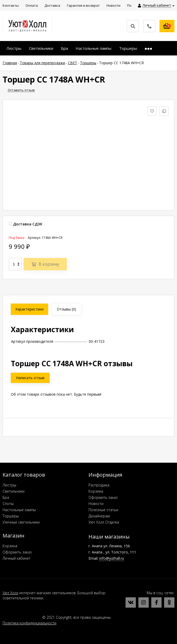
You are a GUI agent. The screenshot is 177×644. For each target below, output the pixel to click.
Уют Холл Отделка (104, 522)
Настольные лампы (19, 510)
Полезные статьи (103, 510)
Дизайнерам (99, 516)
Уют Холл (10, 593)
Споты (8, 504)
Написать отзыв (30, 378)
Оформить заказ (103, 497)
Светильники (14, 491)
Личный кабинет (17, 558)
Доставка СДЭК (26, 224)
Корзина (96, 491)
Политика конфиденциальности (29, 623)
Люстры (9, 485)
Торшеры (11, 516)
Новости (96, 504)
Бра (6, 497)
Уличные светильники (21, 522)
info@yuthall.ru (112, 558)
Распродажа (99, 485)
